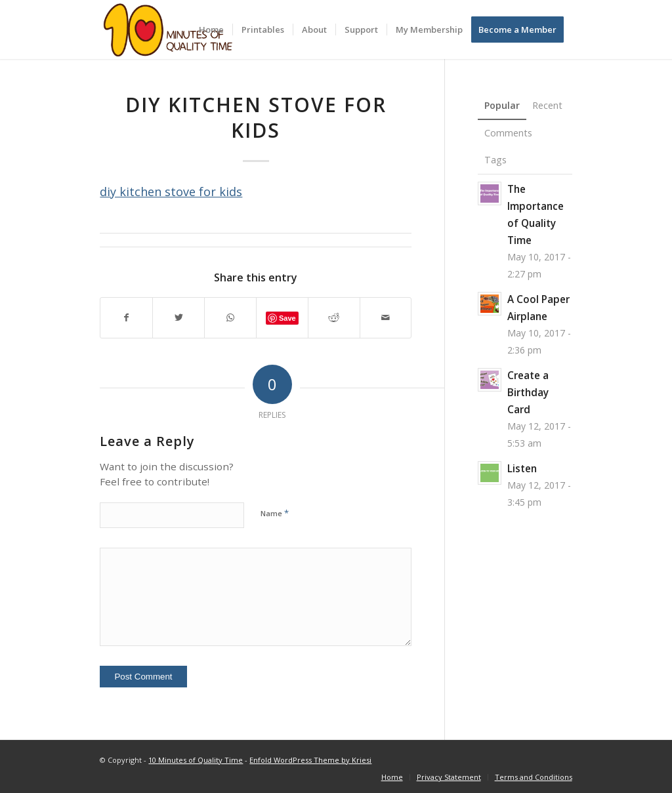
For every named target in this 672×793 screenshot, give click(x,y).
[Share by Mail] (386, 318)
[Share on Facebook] (126, 318)
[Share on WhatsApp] (230, 318)
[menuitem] (211, 30)
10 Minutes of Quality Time (196, 760)
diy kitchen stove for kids (171, 192)
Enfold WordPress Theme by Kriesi (310, 760)
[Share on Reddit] (334, 318)
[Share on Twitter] (178, 318)
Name (275, 513)
